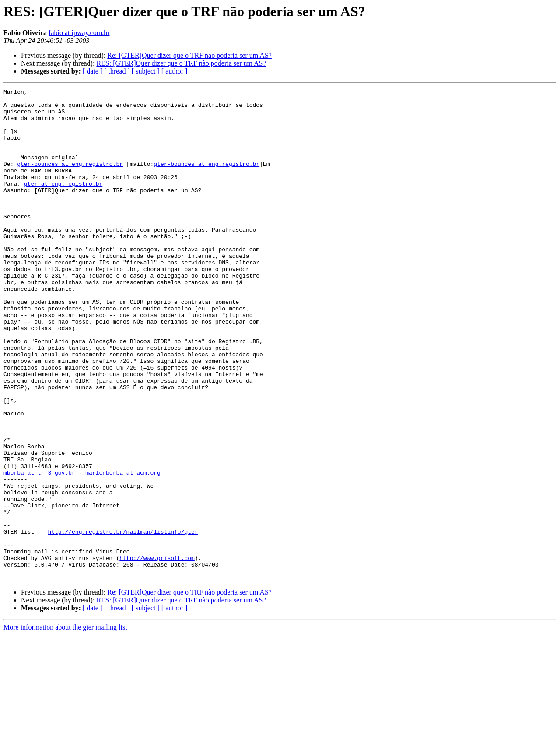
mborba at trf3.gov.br (39, 550)
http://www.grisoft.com (157, 652)
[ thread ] (117, 71)
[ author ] (175, 71)
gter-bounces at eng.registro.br (70, 179)
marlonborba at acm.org (123, 550)
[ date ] (93, 71)
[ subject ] (146, 71)
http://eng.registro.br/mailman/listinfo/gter (123, 621)
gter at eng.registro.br (63, 203)
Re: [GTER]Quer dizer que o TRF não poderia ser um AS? (189, 55)
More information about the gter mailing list (65, 724)
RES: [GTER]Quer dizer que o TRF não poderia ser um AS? (181, 63)
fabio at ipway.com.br (79, 33)
